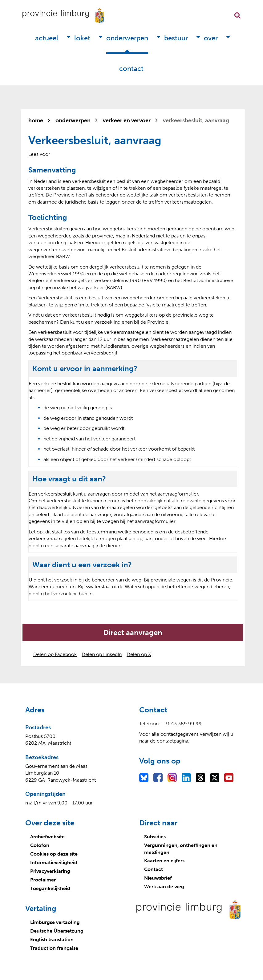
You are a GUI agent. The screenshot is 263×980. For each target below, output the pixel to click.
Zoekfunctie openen (237, 15)
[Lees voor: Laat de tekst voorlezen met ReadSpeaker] (39, 154)
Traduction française (54, 948)
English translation (52, 940)
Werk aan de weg (164, 887)
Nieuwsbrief (158, 878)
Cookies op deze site (54, 854)
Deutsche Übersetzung (57, 931)
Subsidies (155, 837)
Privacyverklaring (50, 871)
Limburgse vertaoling (55, 922)
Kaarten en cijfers (164, 861)
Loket (82, 38)
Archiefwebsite (47, 837)
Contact (131, 69)
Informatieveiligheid (54, 863)
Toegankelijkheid (50, 888)
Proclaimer (43, 880)
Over (211, 38)
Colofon (40, 845)
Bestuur (176, 38)
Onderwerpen (127, 38)
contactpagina (172, 741)
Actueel (47, 38)
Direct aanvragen (133, 632)
